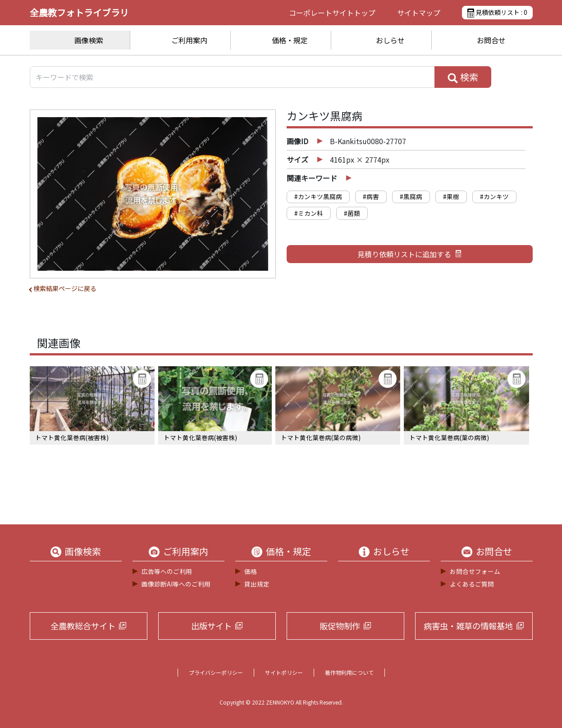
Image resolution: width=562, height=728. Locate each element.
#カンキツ (494, 196)
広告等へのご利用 (167, 571)
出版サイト (211, 626)
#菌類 (352, 213)
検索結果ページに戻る (65, 288)
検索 (463, 77)
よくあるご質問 (472, 584)
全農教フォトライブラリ (79, 12)
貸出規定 (257, 584)
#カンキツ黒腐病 (318, 196)
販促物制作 (340, 626)
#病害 (371, 196)
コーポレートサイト (332, 13)
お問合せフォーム (475, 571)
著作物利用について (349, 672)
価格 (251, 571)
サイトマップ (419, 13)
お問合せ (491, 40)
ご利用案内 (189, 40)
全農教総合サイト (83, 626)
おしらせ (390, 40)
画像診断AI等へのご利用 (176, 584)
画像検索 (89, 40)
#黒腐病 (411, 196)
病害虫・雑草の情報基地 (468, 626)
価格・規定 (290, 40)
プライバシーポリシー (216, 672)
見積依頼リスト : (497, 13)
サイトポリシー (284, 672)
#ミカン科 (309, 213)
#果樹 (451, 196)
